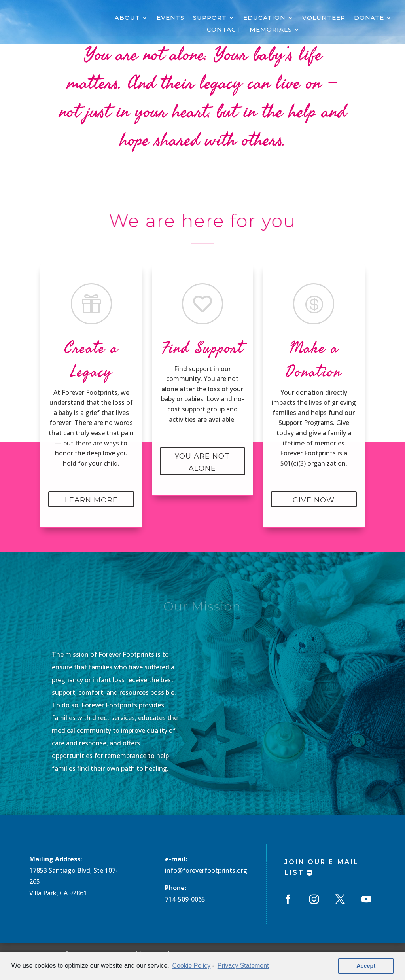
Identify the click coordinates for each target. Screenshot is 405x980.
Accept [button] (366, 966)
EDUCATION (264, 18)
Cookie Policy (191, 966)
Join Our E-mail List (322, 867)
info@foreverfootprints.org (206, 870)
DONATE (369, 18)
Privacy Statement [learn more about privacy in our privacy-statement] (243, 966)
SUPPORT (210, 18)
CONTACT (224, 30)
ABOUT (127, 18)
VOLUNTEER (324, 18)
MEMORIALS (271, 30)
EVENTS (170, 18)
